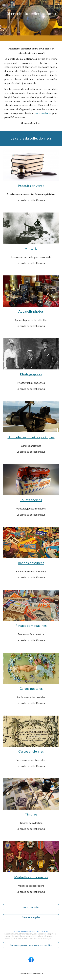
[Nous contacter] (31, 907)
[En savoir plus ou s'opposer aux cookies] (31, 945)
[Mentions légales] (31, 917)
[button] (4, 5)
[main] (31, 86)
